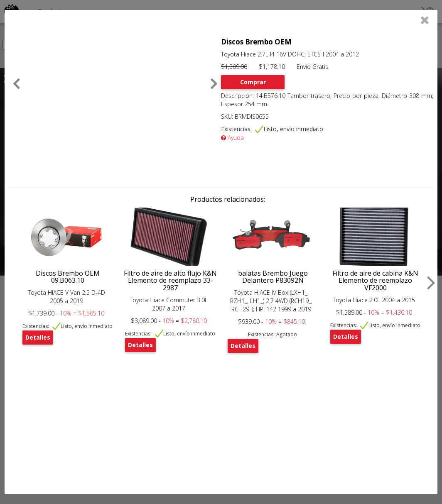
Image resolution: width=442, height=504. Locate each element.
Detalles (38, 337)
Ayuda (232, 138)
